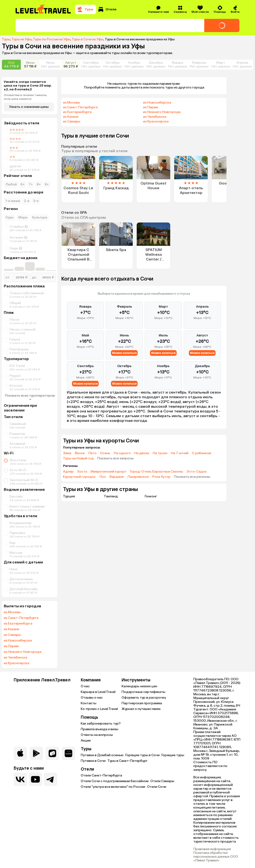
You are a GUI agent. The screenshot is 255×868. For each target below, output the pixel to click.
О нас (85, 686)
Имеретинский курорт (109, 472)
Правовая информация (212, 849)
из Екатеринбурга (18, 624)
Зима (67, 453)
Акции (86, 740)
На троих (160, 453)
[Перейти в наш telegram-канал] (51, 779)
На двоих (142, 453)
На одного (122, 453)
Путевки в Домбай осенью (102, 755)
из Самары (12, 635)
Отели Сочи (157, 787)
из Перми (11, 646)
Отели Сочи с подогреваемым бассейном (115, 781)
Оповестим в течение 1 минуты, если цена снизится (25, 97)
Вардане (117, 477)
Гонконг (151, 496)
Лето (92, 453)
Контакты (89, 703)
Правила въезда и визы (100, 729)
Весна (80, 453)
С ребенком (202, 453)
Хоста (82, 472)
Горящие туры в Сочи (142, 755)
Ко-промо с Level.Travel (99, 709)
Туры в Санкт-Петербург (127, 761)
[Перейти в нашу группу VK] (20, 779)
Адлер (68, 472)
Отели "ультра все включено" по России (113, 787)
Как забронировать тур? (101, 723)
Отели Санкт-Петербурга (101, 775)
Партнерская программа (142, 703)
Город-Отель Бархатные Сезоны (157, 472)
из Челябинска (15, 658)
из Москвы (12, 612)
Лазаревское (138, 477)
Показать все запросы (115, 458)
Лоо (103, 477)
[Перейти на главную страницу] (43, 9)
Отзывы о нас (92, 698)
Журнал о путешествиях (141, 709)
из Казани (11, 629)
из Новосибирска (18, 641)
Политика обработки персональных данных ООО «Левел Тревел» (216, 857)
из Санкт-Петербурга (21, 618)
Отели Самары (162, 781)
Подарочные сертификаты (143, 692)
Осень (105, 453)
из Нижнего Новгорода (23, 652)
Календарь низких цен (139, 686)
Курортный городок (79, 477)
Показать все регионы (192, 477)
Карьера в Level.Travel (98, 692)
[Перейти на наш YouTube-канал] (35, 779)
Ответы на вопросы (97, 735)
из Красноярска (17, 663)
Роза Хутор (161, 477)
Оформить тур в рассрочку (144, 698)
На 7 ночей (180, 453)
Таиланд (111, 496)
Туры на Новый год (78, 458)
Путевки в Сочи (93, 761)
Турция (69, 496)
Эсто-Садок (197, 472)
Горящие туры (173, 755)
